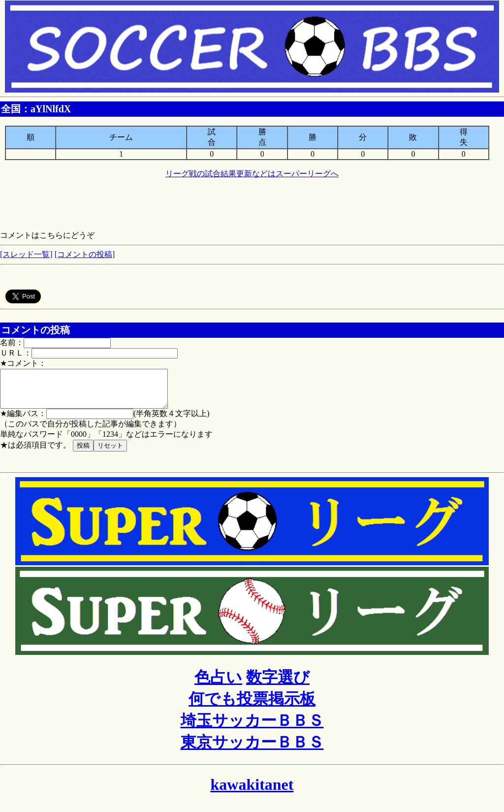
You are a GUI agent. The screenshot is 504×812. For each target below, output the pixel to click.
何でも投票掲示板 (252, 706)
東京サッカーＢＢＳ (252, 749)
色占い (218, 684)
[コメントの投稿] (85, 254)
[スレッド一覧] (26, 254)
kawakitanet (252, 792)
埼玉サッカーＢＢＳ (252, 728)
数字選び (278, 684)
